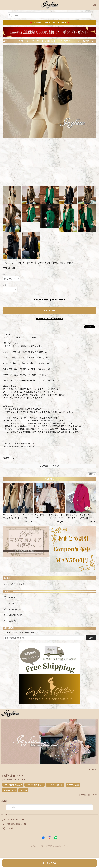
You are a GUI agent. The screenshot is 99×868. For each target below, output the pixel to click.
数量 (5, 285)
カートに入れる (50, 863)
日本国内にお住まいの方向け (50, 319)
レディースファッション (14, 584)
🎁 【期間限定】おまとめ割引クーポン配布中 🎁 (49, 23)
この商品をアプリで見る (49, 466)
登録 (91, 638)
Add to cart (50, 310)
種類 (5, 275)
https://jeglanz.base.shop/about (19, 446)
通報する (92, 474)
